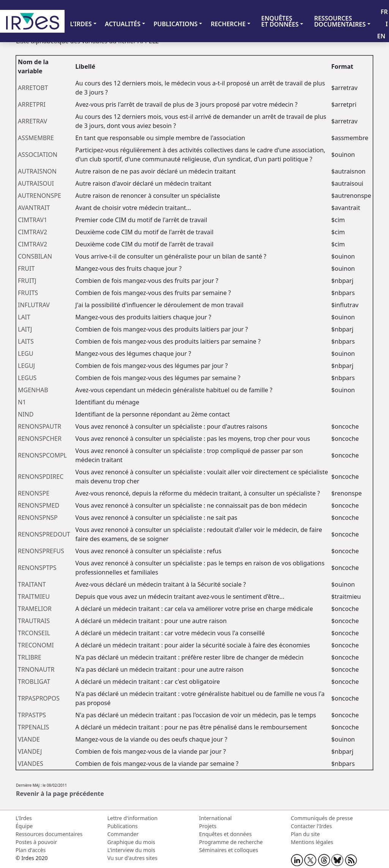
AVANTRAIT (34, 208)
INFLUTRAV (34, 305)
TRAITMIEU (34, 597)
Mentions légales (312, 842)
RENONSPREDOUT (44, 534)
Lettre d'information (133, 818)
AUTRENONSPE (40, 196)
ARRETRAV (32, 121)
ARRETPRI (32, 104)
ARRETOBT (33, 88)
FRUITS (28, 293)
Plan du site (305, 834)
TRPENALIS (33, 727)
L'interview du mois (131, 850)
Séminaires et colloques (228, 850)
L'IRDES (81, 24)
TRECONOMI (36, 645)
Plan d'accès (31, 850)
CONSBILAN (35, 256)
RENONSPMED (39, 505)
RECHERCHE (228, 24)
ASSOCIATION (38, 155)
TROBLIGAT (34, 682)
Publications (123, 826)
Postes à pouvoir (36, 842)
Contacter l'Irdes (312, 826)
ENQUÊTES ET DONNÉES (280, 21)
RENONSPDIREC (41, 477)
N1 (22, 402)
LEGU (26, 354)
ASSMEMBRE (36, 138)
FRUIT (26, 268)
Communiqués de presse (322, 818)
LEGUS (27, 378)
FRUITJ (27, 281)
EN (381, 36)
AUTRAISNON (37, 171)
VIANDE (29, 739)
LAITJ (25, 329)
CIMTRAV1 (32, 220)
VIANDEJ (30, 751)
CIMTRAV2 (32, 232)
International (215, 818)
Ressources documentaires (49, 834)
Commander (123, 834)
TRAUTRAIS (34, 621)
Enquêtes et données (225, 834)
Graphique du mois (131, 842)
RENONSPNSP (38, 518)
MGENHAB (33, 390)
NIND (26, 414)
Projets (208, 826)
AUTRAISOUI (36, 183)
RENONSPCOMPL (42, 455)
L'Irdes (24, 818)
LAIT (24, 317)
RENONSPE (34, 493)
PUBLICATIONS (176, 24)
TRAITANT (32, 584)
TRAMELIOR (35, 609)
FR (384, 12)
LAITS (26, 341)
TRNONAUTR (36, 669)
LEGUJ (26, 366)
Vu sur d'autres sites (133, 858)
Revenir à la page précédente (60, 794)
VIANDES (31, 764)
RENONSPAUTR (40, 426)
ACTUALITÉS (123, 24)
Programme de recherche (231, 842)
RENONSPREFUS (41, 551)
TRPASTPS (32, 715)
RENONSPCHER (40, 439)
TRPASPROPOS (39, 698)
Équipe (24, 826)
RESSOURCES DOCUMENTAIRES (340, 21)
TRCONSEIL (34, 633)
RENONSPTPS (37, 568)
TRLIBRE (30, 657)
